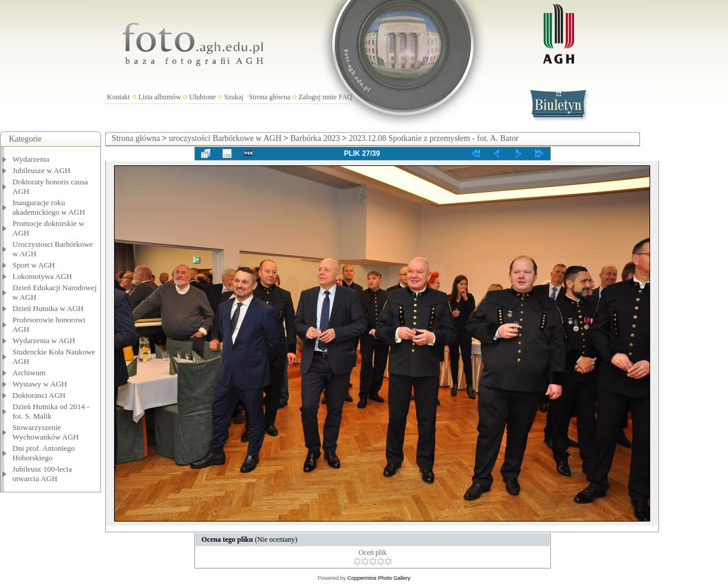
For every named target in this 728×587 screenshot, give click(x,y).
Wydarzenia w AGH (44, 340)
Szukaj (234, 97)
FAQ (346, 97)
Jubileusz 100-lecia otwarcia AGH (42, 474)
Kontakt (119, 97)
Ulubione (202, 97)
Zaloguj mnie (317, 97)
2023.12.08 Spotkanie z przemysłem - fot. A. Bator (434, 138)
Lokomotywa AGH (42, 276)
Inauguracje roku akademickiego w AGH (49, 207)
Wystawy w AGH (40, 384)
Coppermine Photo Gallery (379, 578)
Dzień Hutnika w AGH (48, 308)
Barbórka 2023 (315, 138)
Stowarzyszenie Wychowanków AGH (46, 432)
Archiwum (29, 373)
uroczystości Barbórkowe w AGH (225, 138)
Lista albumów (160, 97)
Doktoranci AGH (39, 395)
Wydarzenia (31, 159)
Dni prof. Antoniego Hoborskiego (44, 453)
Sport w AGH (34, 265)
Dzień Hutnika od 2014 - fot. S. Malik (51, 411)
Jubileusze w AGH (42, 170)
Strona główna (270, 97)
